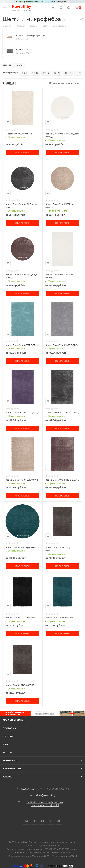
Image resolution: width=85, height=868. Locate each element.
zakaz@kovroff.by (45, 795)
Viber (51, 821)
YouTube (42, 821)
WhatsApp (59, 821)
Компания (10, 760)
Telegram (34, 821)
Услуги (7, 752)
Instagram (26, 821)
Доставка (9, 728)
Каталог (8, 777)
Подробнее (23, 153)
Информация (12, 769)
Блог (6, 744)
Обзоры (8, 736)
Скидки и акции (14, 720)
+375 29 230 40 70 (32, 789)
